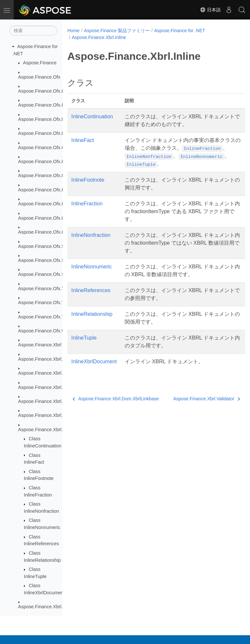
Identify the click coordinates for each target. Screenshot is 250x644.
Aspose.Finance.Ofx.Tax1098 (49, 289)
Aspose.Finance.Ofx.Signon (47, 260)
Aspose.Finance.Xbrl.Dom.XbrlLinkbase (60, 415)
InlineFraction (87, 204)
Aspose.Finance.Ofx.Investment (51, 204)
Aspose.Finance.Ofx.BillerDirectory (55, 119)
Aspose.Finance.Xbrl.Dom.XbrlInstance (59, 401)
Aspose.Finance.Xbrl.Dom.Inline (52, 387)
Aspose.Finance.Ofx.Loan (45, 218)
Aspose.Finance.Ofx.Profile (47, 232)
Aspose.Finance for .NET (180, 31)
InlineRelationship (92, 314)
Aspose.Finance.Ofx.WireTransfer (53, 331)
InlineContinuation (92, 116)
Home (73, 31)
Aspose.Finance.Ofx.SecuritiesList (54, 246)
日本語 (210, 10)
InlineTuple (84, 338)
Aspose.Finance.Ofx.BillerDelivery (54, 105)
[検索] (33, 31)
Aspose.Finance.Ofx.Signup (47, 274)
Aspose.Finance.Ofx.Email (46, 161)
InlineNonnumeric (92, 267)
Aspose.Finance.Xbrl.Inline (46, 430)
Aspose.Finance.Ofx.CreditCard (51, 148)
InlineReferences (91, 290)
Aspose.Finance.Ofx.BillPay (47, 133)
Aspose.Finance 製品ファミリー (117, 31)
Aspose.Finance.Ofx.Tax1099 (49, 303)
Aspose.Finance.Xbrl (40, 345)
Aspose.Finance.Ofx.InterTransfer (53, 190)
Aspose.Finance (40, 63)
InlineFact (83, 140)
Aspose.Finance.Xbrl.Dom (45, 359)
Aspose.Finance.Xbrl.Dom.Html (51, 373)
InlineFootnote (88, 180)
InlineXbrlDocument (94, 361)
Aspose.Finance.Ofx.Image (47, 175)
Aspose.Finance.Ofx (39, 77)
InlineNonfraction (91, 235)
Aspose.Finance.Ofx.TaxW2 (47, 317)
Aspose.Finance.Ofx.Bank (45, 91)
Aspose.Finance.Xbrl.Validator (50, 607)
